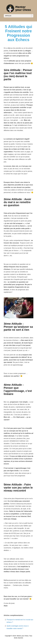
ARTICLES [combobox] (8, 16)
